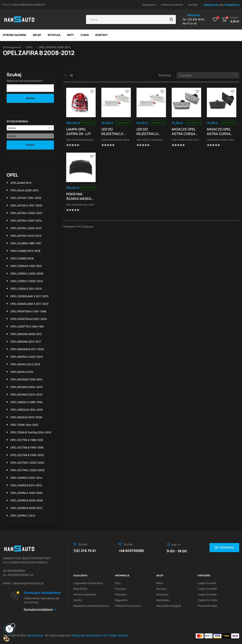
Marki (160, 583)
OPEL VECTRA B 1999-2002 (27, 455)
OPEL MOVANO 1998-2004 (26, 379)
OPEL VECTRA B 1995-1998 (27, 447)
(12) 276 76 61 (85, 551)
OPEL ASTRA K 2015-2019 (26, 236)
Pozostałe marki (207, 606)
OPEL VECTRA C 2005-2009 (27, 470)
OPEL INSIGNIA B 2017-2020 (27, 349)
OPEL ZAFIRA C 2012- (23, 516)
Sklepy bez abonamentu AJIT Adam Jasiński (100, 635)
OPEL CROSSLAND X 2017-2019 (29, 296)
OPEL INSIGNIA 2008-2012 (26, 334)
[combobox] (30, 128)
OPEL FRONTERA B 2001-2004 (29, 319)
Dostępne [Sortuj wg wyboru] (209, 75)
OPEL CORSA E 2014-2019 (26, 289)
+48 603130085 (131, 551)
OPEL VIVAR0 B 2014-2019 (26, 485)
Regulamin (121, 600)
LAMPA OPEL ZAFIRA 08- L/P (78, 131)
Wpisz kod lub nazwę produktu (25, 81)
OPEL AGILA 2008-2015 (24, 190)
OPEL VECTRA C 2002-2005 (27, 463)
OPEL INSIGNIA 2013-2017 (26, 342)
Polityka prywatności (128, 606)
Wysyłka (120, 589)
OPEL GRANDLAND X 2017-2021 (29, 304)
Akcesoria (162, 594)
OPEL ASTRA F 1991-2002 (26, 198)
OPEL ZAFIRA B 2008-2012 (26, 508)
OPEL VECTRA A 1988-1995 (27, 440)
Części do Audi (207, 583)
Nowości (162, 589)
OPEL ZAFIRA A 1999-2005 (26, 493)
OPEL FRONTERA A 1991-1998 (28, 311)
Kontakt (193, 5)
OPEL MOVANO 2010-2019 (26, 395)
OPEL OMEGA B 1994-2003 (27, 410)
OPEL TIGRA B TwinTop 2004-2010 (31, 432)
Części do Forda (207, 600)
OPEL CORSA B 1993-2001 (26, 266)
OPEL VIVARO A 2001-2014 (26, 478)
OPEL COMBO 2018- (22, 258)
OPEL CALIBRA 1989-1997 (26, 243)
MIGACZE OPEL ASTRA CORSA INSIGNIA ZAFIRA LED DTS (185, 131)
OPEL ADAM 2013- (21, 183)
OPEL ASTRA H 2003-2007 (26, 213)
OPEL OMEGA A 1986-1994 (26, 402)
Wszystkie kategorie (169, 606)
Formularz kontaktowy (38, 609)
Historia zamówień (172, 5)
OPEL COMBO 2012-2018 (25, 251)
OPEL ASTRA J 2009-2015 (26, 228)
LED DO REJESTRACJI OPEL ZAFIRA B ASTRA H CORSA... (113, 131)
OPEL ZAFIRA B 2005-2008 (27, 500)
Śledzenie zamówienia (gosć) (91, 606)
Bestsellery (163, 600)
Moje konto (149, 5)
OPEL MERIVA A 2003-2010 (27, 357)
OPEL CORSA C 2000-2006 (27, 274)
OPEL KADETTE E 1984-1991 (27, 326)
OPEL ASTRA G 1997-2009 (26, 205)
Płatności (121, 594)
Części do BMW (207, 589)
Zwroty (78, 600)
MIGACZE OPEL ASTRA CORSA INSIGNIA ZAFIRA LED (220, 131)
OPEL (12, 175)
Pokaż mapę (226, 547)
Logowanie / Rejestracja (88, 583)
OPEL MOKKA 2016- (22, 372)
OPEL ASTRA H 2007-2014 (26, 221)
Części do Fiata (207, 594)
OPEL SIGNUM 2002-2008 (26, 417)
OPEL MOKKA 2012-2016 (25, 364)
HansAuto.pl (35, 635)
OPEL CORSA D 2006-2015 (27, 281)
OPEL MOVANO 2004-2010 (26, 387)
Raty (118, 583)
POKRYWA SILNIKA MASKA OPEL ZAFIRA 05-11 (80, 196)
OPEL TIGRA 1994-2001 (24, 425)
